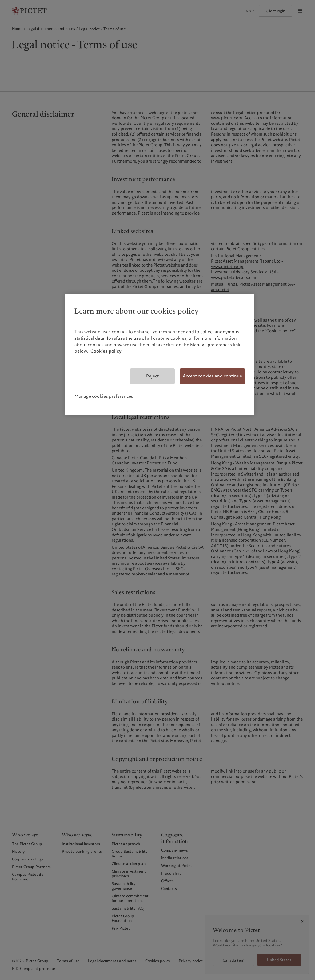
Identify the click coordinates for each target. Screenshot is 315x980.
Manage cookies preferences (104, 396)
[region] (160, 354)
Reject (152, 376)
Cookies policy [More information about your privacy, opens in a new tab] (106, 351)
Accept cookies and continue (212, 376)
